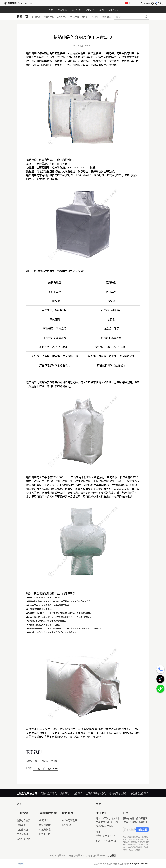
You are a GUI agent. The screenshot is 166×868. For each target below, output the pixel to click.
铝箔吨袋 (21, 825)
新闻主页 (22, 16)
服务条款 (66, 825)
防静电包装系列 (49, 793)
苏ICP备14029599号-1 (140, 864)
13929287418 (28, 3)
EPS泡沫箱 (45, 834)
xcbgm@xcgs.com (46, 768)
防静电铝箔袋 (23, 820)
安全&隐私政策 (69, 820)
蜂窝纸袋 (44, 820)
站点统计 (112, 855)
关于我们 (102, 813)
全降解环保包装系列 (96, 793)
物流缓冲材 (45, 825)
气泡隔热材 (22, 834)
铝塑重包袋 (22, 829)
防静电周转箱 (23, 839)
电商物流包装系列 (118, 793)
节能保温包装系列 (140, 793)
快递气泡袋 (45, 829)
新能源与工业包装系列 (71, 793)
